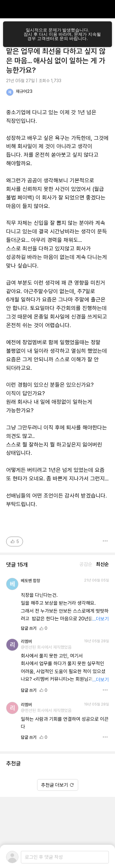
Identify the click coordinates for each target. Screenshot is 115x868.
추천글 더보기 (58, 785)
